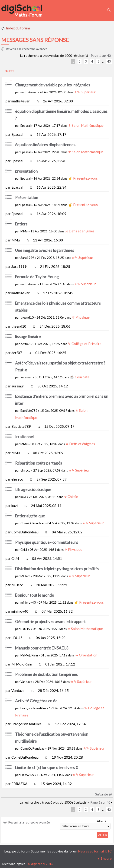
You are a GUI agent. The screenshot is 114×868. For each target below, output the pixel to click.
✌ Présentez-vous (83, 178)
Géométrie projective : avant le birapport (50, 622)
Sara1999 (27, 258)
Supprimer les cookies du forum (54, 851)
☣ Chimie (71, 497)
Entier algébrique (30, 516)
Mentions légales (14, 864)
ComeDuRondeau (33, 523)
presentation (26, 171)
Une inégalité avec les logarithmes (45, 250)
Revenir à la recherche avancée (24, 49)
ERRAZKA (27, 775)
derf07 (25, 344)
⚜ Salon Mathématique (86, 125)
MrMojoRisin (29, 655)
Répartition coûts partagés (39, 463)
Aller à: (102, 821)
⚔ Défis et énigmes (80, 231)
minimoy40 (28, 602)
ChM (24, 550)
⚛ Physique (81, 317)
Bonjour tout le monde (34, 595)
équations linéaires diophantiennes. (46, 145)
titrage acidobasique (33, 489)
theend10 (27, 317)
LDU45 (25, 629)
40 (109, 61)
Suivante (104, 794)
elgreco (25, 470)
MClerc (25, 576)
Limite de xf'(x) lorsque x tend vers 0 (47, 768)
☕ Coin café (80, 377)
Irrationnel (24, 437)
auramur (26, 377)
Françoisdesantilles (33, 708)
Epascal (26, 126)
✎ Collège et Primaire (85, 344)
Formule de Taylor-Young (37, 277)
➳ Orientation (86, 655)
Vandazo (26, 682)
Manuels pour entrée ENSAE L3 (42, 648)
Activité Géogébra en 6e (36, 701)
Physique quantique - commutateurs (47, 542)
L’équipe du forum (17, 851)
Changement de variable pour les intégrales (53, 85)
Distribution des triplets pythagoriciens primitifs (57, 569)
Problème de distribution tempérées (46, 674)
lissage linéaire (28, 337)
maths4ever (29, 92)
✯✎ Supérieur (85, 92)
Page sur (101, 55)
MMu (24, 231)
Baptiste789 (29, 411)
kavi (23, 497)
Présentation (27, 198)
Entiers (21, 224)
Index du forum (18, 28)
